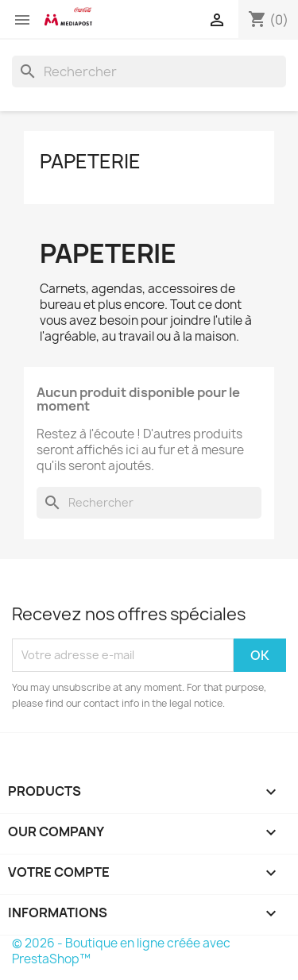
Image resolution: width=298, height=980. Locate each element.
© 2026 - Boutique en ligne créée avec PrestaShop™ (121, 951)
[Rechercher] (149, 71)
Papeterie (90, 161)
